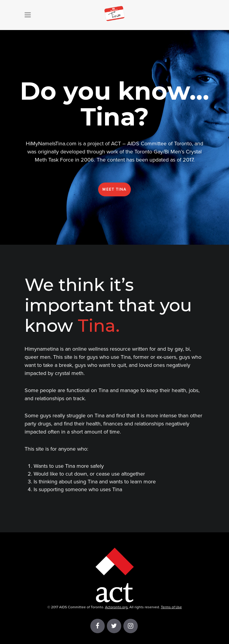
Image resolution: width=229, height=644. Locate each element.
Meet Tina (115, 189)
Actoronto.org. (117, 607)
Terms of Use (171, 607)
